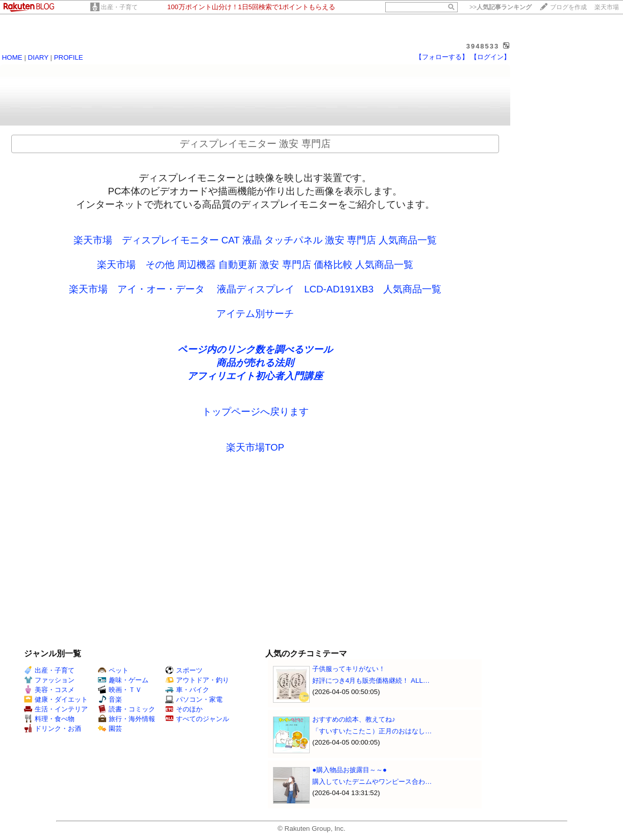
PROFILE (69, 57)
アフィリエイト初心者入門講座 (255, 376)
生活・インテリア (56, 709)
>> (501, 7)
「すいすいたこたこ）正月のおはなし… (372, 731)
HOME (12, 57)
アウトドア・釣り (197, 680)
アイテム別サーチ (255, 314)
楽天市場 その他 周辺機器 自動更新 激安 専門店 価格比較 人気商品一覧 (255, 265)
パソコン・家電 (194, 699)
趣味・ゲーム (123, 680)
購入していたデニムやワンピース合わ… (372, 782)
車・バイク (187, 690)
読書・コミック (127, 709)
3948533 (483, 46)
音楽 (110, 699)
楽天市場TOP (255, 447)
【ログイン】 (490, 57)
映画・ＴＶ (120, 690)
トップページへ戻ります (255, 412)
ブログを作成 (568, 7)
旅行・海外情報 (127, 719)
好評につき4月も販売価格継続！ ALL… (371, 681)
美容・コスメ (49, 690)
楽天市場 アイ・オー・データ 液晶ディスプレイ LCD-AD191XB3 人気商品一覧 (255, 289)
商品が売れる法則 (255, 363)
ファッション (49, 680)
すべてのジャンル (197, 719)
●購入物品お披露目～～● (350, 770)
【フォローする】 (442, 57)
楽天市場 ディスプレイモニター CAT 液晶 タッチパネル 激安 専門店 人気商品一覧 (255, 240)
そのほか (184, 709)
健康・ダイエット (56, 699)
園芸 (110, 728)
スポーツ (184, 670)
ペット (113, 670)
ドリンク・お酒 (53, 728)
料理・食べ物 (49, 719)
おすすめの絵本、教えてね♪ (354, 719)
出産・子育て (119, 7)
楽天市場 (607, 7)
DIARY (38, 57)
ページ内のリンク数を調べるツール (255, 349)
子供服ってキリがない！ (349, 669)
